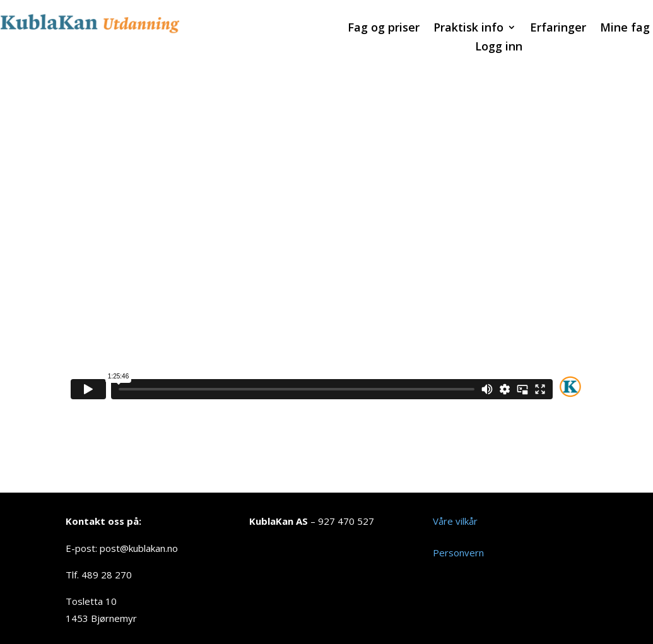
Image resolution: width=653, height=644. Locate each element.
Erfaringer (558, 29)
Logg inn (499, 48)
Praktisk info (468, 29)
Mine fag (625, 29)
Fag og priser (384, 29)
